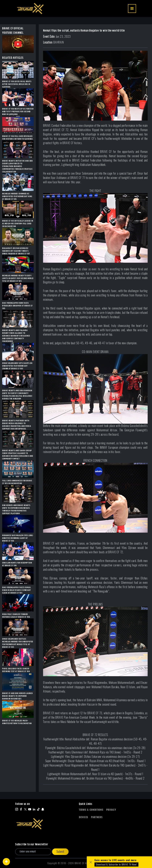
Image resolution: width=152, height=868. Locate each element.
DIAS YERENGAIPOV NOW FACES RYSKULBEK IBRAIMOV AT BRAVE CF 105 (17, 306)
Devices (84, 817)
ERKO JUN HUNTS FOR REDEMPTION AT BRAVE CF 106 (17, 564)
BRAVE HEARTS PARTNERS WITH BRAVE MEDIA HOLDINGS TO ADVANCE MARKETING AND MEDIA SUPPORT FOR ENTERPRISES (17, 425)
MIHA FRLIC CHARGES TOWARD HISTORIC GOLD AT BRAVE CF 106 (16, 616)
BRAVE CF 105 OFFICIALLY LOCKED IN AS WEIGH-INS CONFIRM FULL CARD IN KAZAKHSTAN (18, 224)
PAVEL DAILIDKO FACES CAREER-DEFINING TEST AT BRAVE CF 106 (16, 670)
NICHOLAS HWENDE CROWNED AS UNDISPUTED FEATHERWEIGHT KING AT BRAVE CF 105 (17, 196)
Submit (60, 852)
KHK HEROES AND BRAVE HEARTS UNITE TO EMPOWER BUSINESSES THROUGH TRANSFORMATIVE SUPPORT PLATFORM (16, 509)
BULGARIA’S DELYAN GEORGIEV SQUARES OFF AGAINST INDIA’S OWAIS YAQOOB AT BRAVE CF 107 (16, 251)
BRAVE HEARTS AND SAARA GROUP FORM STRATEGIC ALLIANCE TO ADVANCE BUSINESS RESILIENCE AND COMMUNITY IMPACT (18, 455)
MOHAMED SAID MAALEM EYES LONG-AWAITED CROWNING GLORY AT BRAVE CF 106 (18, 538)
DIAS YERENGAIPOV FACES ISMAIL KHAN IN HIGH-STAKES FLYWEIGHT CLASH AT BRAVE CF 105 (16, 590)
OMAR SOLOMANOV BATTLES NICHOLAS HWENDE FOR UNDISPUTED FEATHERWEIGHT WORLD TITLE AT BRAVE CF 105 (18, 643)
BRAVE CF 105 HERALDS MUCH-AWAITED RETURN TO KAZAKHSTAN (17, 722)
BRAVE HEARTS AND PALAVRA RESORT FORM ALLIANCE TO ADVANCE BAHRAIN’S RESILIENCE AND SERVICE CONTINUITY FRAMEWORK (16, 336)
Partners (97, 817)
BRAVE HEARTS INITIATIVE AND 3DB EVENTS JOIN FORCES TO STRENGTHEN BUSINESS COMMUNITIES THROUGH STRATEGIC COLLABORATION (17, 166)
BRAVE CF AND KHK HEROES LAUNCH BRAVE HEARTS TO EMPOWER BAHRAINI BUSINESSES (17, 696)
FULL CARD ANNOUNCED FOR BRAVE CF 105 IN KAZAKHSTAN (17, 482)
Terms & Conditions (91, 810)
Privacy (111, 810)
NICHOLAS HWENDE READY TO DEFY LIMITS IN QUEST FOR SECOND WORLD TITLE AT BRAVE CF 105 (18, 278)
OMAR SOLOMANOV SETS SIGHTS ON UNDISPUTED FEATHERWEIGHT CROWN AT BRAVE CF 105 (17, 366)
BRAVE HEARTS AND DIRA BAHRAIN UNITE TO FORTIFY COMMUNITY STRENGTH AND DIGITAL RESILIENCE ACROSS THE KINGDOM (17, 395)
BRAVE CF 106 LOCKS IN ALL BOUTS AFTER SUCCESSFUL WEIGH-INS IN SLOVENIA (17, 84)
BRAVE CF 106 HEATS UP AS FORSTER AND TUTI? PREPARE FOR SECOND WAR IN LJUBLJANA (18, 112)
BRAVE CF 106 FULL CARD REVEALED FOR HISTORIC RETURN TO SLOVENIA (17, 138)
